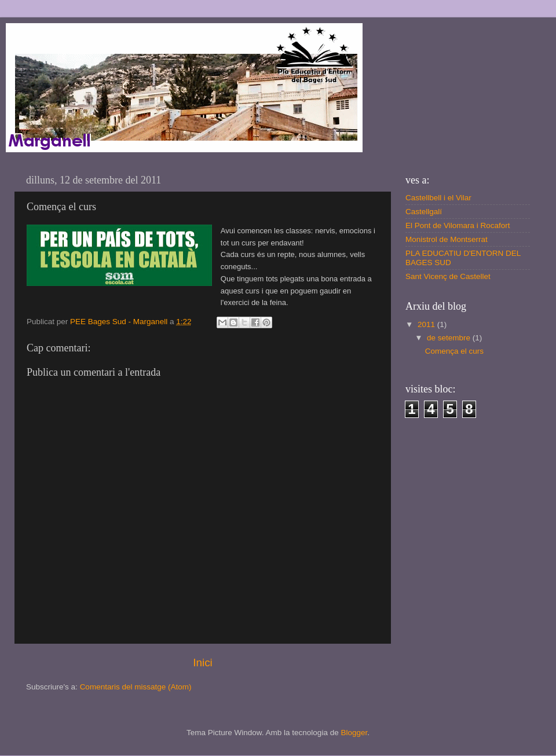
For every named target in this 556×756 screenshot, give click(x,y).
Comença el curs (454, 351)
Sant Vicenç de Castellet (448, 276)
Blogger (354, 733)
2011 (427, 324)
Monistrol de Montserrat (447, 239)
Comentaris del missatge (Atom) (136, 687)
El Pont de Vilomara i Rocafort (458, 225)
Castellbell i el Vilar (438, 198)
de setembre (450, 338)
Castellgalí (424, 212)
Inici (203, 663)
